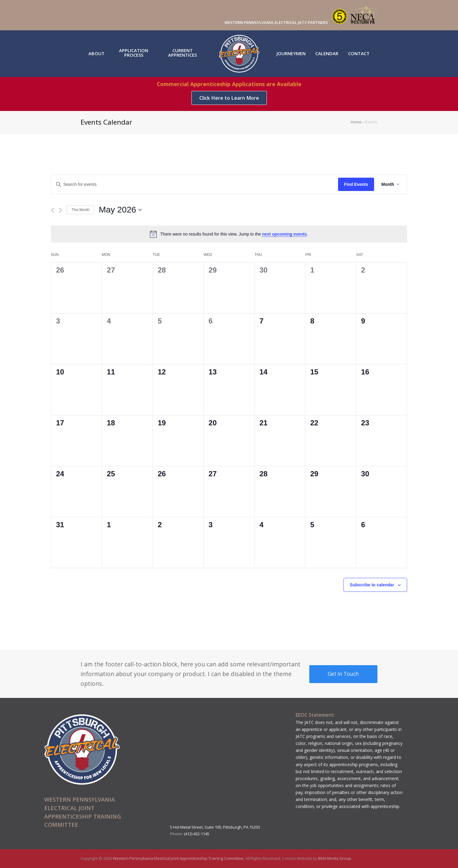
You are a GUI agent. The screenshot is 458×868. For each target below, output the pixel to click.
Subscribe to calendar (372, 585)
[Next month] (60, 210)
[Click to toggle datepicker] (120, 210)
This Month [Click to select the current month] (80, 210)
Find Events (356, 184)
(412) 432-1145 (197, 834)
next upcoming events (284, 234)
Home (356, 122)
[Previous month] (53, 210)
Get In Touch (343, 674)
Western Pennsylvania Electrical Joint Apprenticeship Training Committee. (179, 858)
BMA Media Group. (335, 858)
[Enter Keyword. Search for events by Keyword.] (195, 184)
